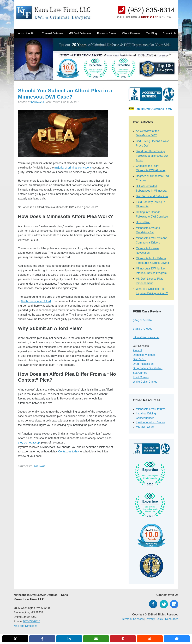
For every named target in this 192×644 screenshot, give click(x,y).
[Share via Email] (96, 639)
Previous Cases (107, 33)
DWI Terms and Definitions (152, 196)
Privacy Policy (154, 619)
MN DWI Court (145, 427)
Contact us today (69, 451)
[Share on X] (15, 639)
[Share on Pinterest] (123, 639)
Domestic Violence (144, 355)
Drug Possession (143, 364)
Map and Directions (26, 626)
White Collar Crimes (145, 382)
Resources (172, 619)
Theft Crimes (141, 377)
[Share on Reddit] (150, 639)
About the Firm (27, 33)
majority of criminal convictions (73, 168)
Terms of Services (133, 619)
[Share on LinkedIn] (69, 639)
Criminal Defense (52, 33)
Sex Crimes (140, 373)
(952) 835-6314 (151, 10)
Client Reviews (131, 33)
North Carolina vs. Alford (36, 301)
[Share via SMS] (177, 639)
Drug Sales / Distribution (148, 368)
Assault (137, 350)
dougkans (38, 102)
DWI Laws (40, 466)
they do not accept (29, 443)
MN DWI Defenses (80, 33)
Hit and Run (143, 222)
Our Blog (151, 33)
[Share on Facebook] (42, 639)
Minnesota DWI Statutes (151, 409)
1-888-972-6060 (143, 329)
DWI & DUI (140, 359)
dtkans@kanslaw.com (146, 337)
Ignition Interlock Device (151, 422)
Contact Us (169, 33)
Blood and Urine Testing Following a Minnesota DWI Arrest (153, 156)
